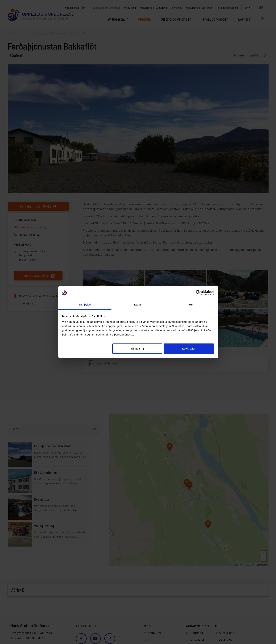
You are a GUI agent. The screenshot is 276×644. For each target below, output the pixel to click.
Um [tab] (191, 305)
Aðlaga (138, 349)
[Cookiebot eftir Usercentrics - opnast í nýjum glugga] (198, 293)
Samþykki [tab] (85, 305)
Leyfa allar (189, 349)
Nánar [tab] (138, 305)
